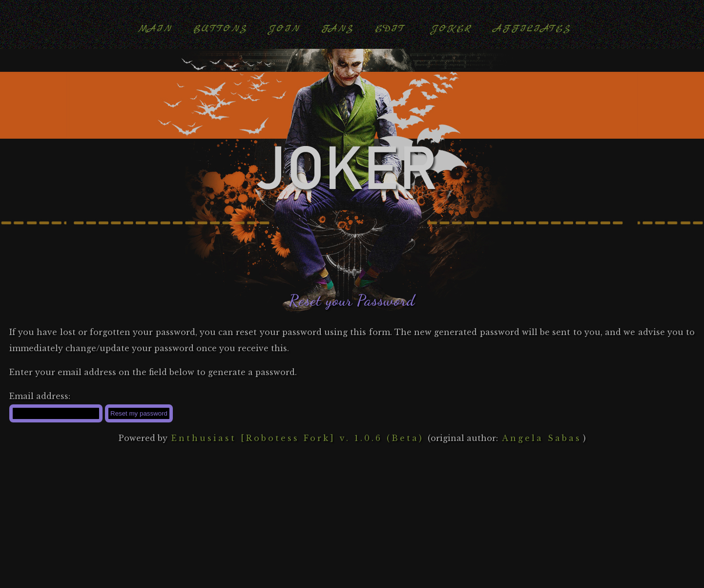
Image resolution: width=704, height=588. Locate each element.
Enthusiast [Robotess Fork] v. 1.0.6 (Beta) (298, 438)
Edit (390, 29)
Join (284, 29)
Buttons (220, 29)
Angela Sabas (542, 438)
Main (155, 29)
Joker (451, 29)
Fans (337, 29)
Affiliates (532, 29)
